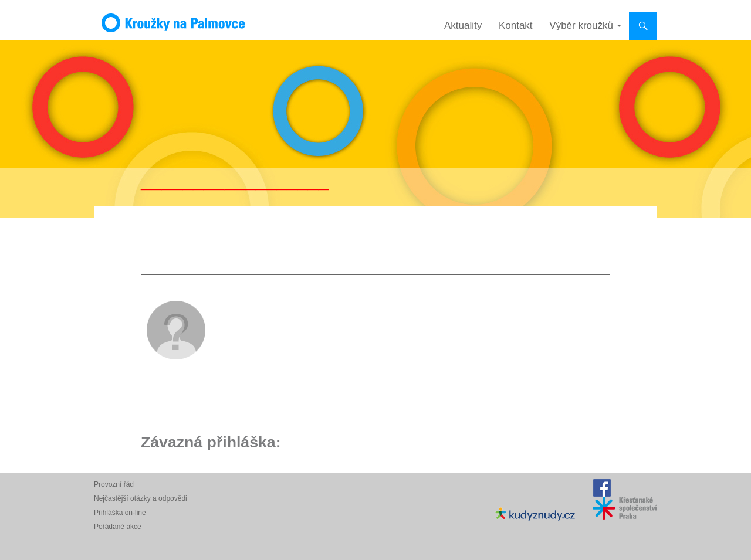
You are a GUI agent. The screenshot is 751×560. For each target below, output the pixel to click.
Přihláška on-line (120, 513)
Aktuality (463, 26)
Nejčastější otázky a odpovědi (141, 498)
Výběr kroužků (581, 26)
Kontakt (516, 26)
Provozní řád (114, 484)
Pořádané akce (118, 527)
